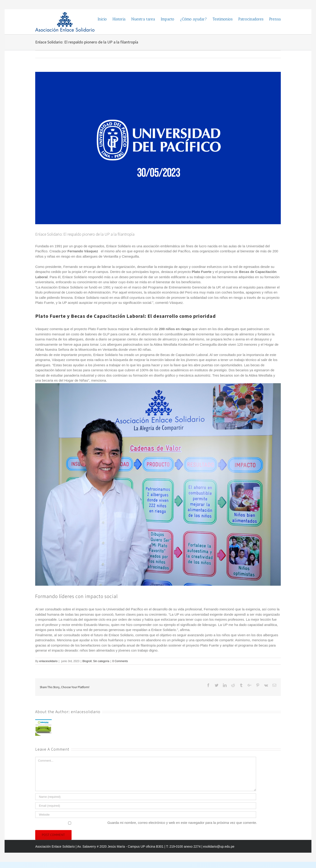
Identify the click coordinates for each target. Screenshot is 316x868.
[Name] (146, 797)
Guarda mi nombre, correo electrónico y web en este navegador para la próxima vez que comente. (182, 823)
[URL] (146, 815)
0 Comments (120, 661)
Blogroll (87, 661)
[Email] (146, 806)
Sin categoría (101, 661)
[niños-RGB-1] (158, 148)
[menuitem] (105, 19)
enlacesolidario (48, 661)
